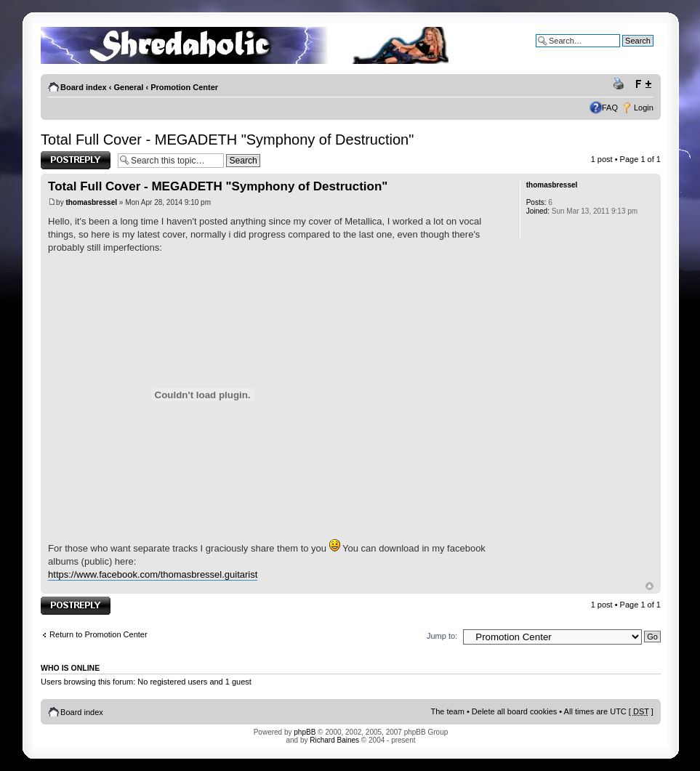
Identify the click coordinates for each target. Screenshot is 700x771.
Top (649, 586)
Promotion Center (184, 87)
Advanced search (623, 52)
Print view (621, 84)
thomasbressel (91, 202)
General (128, 87)
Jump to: (442, 636)
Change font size (643, 84)
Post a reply (76, 160)
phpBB (305, 732)
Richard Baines (334, 740)
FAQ (610, 108)
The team (447, 711)
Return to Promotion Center (98, 634)
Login (644, 108)
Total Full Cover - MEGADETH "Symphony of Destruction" (227, 140)
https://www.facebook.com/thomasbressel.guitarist (153, 574)
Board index (84, 87)
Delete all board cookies (514, 711)
